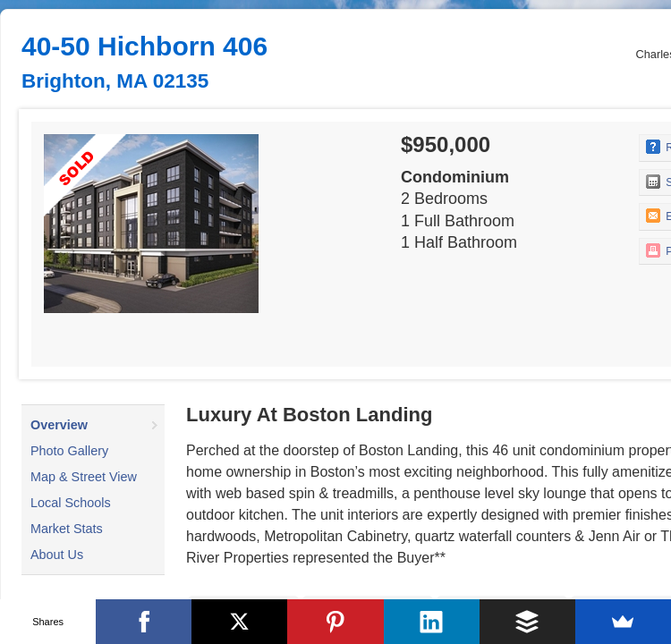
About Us (57, 555)
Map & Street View (84, 477)
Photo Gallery (69, 451)
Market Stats (67, 529)
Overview (59, 425)
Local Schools (71, 503)
